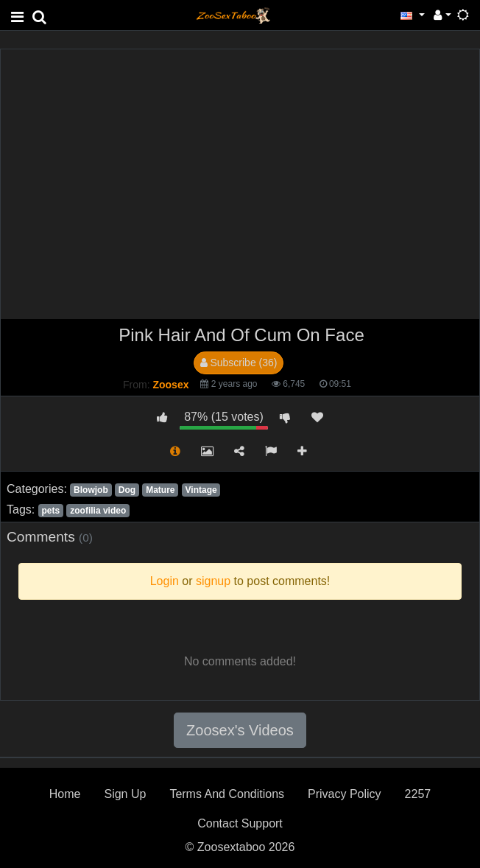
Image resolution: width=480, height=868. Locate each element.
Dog (127, 490)
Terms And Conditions (227, 794)
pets (50, 511)
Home (65, 794)
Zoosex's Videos (240, 730)
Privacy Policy (345, 794)
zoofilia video (98, 511)
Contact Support (240, 823)
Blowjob (91, 490)
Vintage (201, 490)
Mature (160, 490)
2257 (418, 794)
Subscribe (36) (239, 363)
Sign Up (125, 794)
